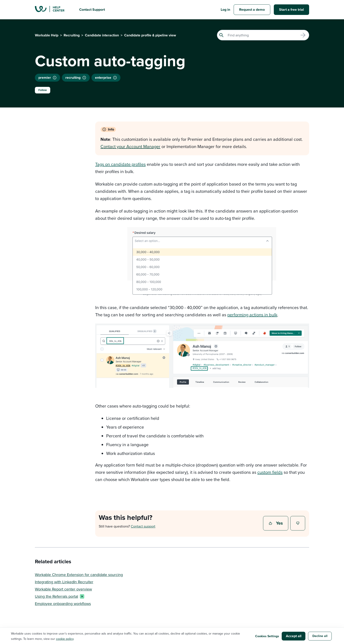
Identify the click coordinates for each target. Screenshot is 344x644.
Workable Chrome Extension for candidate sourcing (79, 575)
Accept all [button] (294, 636)
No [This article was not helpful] (298, 524)
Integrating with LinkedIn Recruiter (64, 582)
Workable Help (47, 35)
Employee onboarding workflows (63, 604)
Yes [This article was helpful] (276, 524)
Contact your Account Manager (130, 146)
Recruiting (72, 35)
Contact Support (92, 10)
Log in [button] (225, 10)
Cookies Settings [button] (267, 636)
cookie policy (65, 639)
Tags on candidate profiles (120, 164)
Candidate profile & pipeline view (150, 35)
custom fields (270, 472)
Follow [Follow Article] (43, 90)
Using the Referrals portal (59, 596)
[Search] (263, 35)
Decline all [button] (320, 636)
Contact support (143, 526)
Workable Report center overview (63, 589)
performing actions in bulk (252, 315)
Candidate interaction (102, 35)
